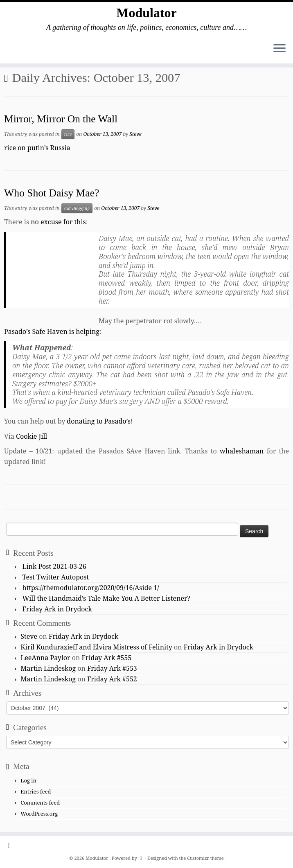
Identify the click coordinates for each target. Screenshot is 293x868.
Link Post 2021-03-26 (54, 566)
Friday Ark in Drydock (57, 609)
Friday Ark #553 (112, 668)
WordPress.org (39, 814)
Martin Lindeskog (48, 668)
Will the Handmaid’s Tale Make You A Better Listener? (107, 598)
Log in (28, 780)
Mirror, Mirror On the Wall (61, 119)
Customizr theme (205, 858)
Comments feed (40, 803)
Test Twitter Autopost (56, 577)
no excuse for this (58, 222)
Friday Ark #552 (112, 679)
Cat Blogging (77, 208)
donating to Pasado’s (99, 421)
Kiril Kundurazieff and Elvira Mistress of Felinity (96, 647)
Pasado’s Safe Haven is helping (52, 331)
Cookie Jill (32, 436)
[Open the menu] (279, 49)
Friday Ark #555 (107, 658)
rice (68, 134)
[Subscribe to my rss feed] (12, 845)
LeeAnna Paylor (45, 658)
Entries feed (36, 791)
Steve (135, 134)
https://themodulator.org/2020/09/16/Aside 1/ (91, 588)
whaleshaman (242, 451)
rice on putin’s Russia (37, 148)
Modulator (146, 13)
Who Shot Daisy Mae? (52, 193)
